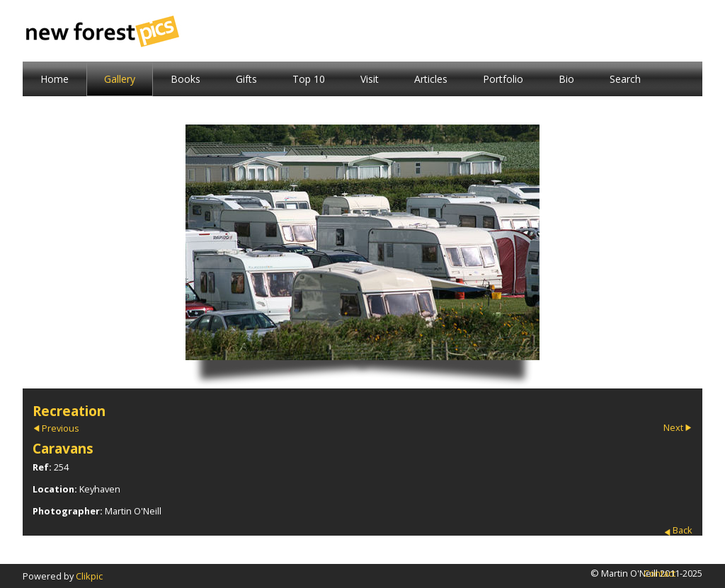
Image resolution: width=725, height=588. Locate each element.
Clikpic (89, 576)
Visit (370, 79)
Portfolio (503, 79)
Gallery (120, 79)
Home (55, 79)
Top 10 (309, 79)
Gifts (246, 79)
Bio (566, 79)
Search (625, 79)
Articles (431, 79)
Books (185, 79)
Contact (660, 573)
